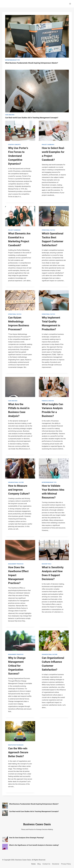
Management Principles (16, 564)
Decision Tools (47, 564)
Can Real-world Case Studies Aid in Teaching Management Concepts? (32, 118)
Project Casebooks (48, 145)
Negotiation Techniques (16, 745)
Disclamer (56, 864)
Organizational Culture (16, 482)
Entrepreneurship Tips (13, 60)
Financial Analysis (48, 401)
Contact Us (46, 864)
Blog (39, 864)
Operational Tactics (48, 230)
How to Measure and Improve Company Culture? (19, 490)
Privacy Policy (66, 864)
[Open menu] (70, 4)
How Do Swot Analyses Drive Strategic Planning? (26, 838)
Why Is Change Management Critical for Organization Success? (17, 666)
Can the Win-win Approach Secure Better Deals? (18, 752)
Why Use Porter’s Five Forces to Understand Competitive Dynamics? (18, 156)
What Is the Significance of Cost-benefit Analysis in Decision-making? (34, 845)
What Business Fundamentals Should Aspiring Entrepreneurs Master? (32, 63)
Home (33, 864)
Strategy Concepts (14, 145)
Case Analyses (10, 115)
